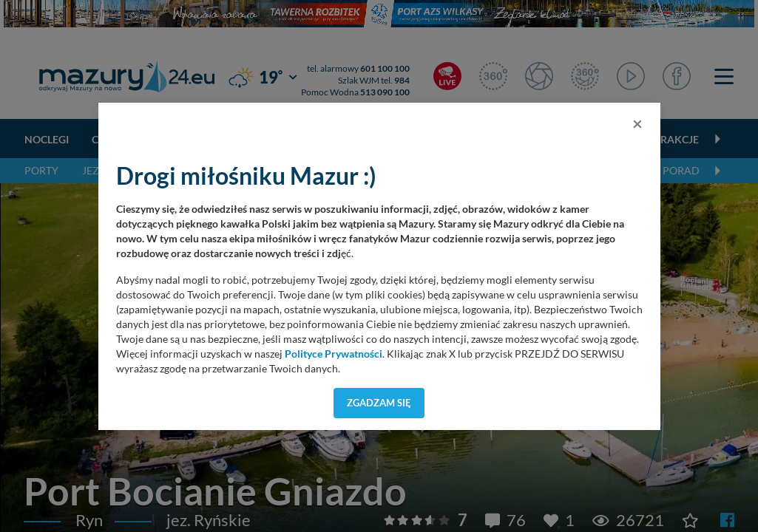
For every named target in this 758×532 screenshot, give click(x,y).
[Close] (637, 123)
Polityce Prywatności (334, 354)
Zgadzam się (379, 403)
